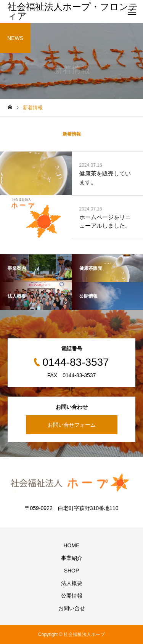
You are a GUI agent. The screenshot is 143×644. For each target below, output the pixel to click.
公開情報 (72, 596)
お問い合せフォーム (72, 425)
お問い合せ (72, 608)
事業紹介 (72, 558)
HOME (72, 545)
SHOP (72, 571)
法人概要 (72, 583)
